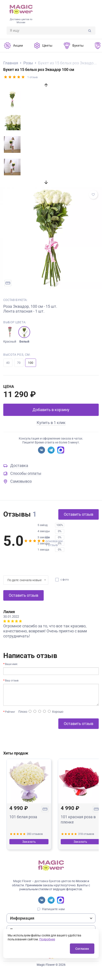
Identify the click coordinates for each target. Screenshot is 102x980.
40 (8, 363)
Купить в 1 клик (51, 423)
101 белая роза (23, 817)
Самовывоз (21, 481)
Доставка (19, 465)
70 (19, 363)
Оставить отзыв (79, 514)
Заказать (29, 842)
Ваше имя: (11, 664)
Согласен (82, 949)
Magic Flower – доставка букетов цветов (42, 881)
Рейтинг (10, 712)
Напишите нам (53, 909)
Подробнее (47, 939)
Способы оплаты (26, 473)
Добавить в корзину (51, 410)
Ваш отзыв (12, 681)
